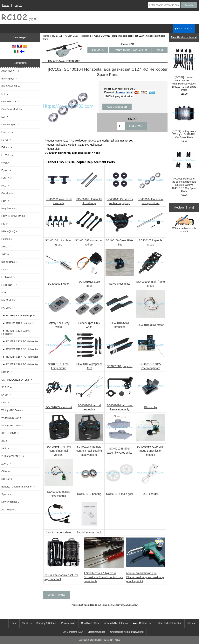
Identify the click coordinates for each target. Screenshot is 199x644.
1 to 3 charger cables (59, 532)
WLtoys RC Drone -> (13, 425)
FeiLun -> (7, 147)
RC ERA (56, 36)
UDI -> (5, 402)
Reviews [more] (184, 208)
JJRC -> (6, 247)
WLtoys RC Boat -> (12, 410)
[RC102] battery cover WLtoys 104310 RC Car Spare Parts (184, 120)
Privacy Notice (69, 623)
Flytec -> (6, 170)
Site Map (192, 623)
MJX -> (5, 293)
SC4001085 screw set (59, 407)
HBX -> (5, 201)
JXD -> (5, 254)
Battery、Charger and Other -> (18, 487)
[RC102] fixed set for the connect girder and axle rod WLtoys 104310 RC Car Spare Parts (184, 171)
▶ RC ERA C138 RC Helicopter (20, 341)
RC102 (98, 640)
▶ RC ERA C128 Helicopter (18, 323)
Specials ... (7, 494)
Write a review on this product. (184, 224)
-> (7, 308)
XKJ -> (5, 448)
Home (6, 5)
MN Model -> (8, 300)
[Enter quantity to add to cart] (121, 126)
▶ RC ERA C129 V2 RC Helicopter (16, 332)
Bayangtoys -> (9, 79)
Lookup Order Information (169, 623)
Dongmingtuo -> (10, 124)
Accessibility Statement (116, 623)
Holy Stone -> (9, 208)
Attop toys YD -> (10, 71)
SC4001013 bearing (89, 494)
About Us (27, 623)
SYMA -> (6, 395)
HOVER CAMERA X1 (13, 216)
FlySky (5, 163)
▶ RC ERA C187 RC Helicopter (20, 357)
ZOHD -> (6, 464)
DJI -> (5, 117)
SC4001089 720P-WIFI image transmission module (151, 451)
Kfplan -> (6, 270)
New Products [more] (184, 37)
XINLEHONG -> (10, 433)
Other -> (6, 471)
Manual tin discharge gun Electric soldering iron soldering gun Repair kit (145, 577)
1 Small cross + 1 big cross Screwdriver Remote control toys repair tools (103, 577)
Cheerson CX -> (10, 102)
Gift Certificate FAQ (73, 632)
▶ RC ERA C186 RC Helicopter (20, 349)
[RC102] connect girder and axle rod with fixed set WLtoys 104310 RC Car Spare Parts (184, 69)
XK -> (4, 441)
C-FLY (5, 94)
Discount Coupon (96, 632)
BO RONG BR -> (11, 86)
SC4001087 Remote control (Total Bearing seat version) (89, 451)
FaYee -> (6, 140)
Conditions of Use (90, 623)
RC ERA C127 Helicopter (76, 36)
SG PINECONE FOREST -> (17, 380)
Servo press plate (120, 284)
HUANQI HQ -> (10, 231)
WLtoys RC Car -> (11, 418)
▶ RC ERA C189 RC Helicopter (20, 364)
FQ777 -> (7, 178)
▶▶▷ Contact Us (184, 29)
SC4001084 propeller (120, 366)
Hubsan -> (7, 239)
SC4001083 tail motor (151, 325)
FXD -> (5, 186)
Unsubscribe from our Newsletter (127, 632)
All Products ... (9, 510)
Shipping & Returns (46, 623)
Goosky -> (7, 193)
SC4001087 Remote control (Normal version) (59, 451)
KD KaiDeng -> (10, 262)
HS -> (5, 224)
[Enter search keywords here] (164, 5)
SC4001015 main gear (120, 494)
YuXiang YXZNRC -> (13, 456)
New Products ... (10, 502)
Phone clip (151, 407)
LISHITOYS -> (9, 285)
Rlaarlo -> (7, 372)
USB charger (151, 494)
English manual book (89, 532)
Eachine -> (7, 132)
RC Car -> (7, 479)
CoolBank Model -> (12, 109)
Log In (18, 5)
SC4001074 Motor (59, 284)
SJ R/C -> (7, 387)
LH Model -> (8, 277)
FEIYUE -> (7, 155)
